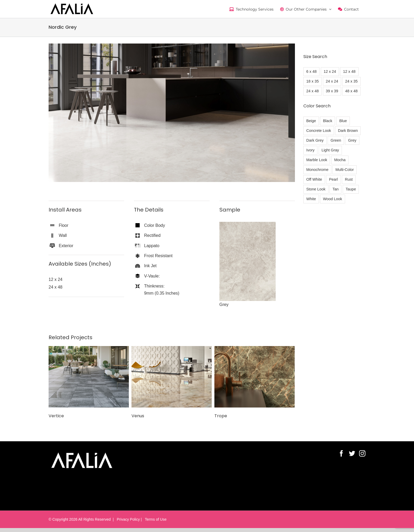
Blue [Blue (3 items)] (343, 121)
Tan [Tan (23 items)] (335, 189)
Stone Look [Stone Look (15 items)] (316, 189)
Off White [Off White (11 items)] (314, 179)
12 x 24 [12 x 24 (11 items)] (330, 71)
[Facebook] (341, 453)
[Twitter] (352, 453)
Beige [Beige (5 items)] (311, 121)
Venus (138, 416)
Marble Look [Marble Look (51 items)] (317, 160)
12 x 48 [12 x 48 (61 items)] (349, 71)
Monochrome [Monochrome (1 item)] (317, 170)
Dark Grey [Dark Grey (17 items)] (315, 140)
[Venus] (172, 377)
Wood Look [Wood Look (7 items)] (333, 199)
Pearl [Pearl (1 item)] (333, 179)
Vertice (56, 416)
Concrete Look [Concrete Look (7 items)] (319, 131)
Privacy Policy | (129, 519)
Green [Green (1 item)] (336, 140)
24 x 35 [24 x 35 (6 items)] (351, 81)
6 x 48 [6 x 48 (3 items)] (311, 71)
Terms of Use (155, 519)
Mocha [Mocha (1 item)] (340, 160)
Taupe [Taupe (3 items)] (351, 189)
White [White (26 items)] (311, 199)
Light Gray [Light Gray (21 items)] (330, 150)
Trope (221, 416)
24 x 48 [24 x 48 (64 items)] (312, 91)
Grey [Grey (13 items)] (352, 140)
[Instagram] (362, 453)
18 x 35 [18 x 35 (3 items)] (312, 81)
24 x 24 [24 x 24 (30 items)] (332, 81)
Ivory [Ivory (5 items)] (310, 150)
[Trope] (255, 377)
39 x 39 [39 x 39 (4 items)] (332, 91)
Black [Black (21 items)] (328, 121)
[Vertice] (89, 377)
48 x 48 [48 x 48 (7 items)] (351, 91)
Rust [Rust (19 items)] (349, 179)
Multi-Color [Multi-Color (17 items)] (345, 170)
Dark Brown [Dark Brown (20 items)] (348, 131)
